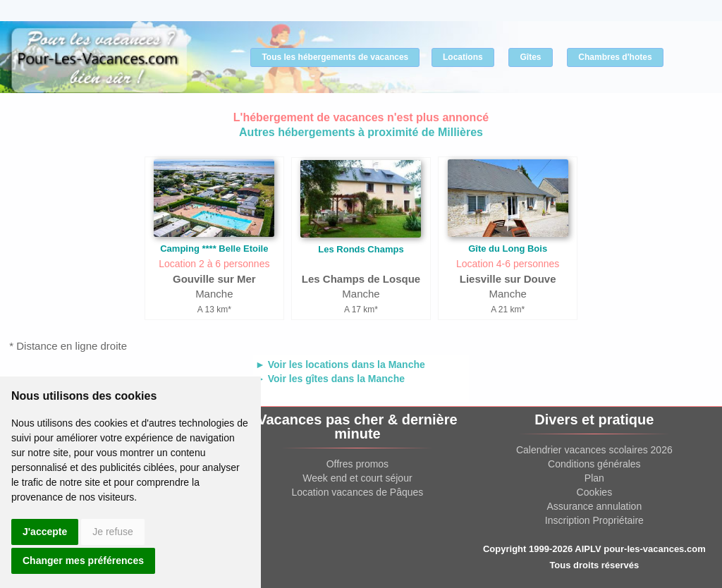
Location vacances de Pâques (358, 492)
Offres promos (357, 464)
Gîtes (530, 57)
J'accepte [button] (45, 532)
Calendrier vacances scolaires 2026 (594, 450)
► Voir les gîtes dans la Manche (330, 379)
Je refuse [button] (113, 532)
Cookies (595, 492)
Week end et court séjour (357, 478)
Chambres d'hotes (615, 57)
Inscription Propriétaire (594, 520)
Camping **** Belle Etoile (214, 249)
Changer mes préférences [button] (83, 561)
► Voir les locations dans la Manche (340, 365)
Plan (594, 478)
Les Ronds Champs (361, 249)
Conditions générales (594, 464)
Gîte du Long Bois (508, 249)
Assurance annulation (595, 506)
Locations (463, 57)
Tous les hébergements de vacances (335, 57)
